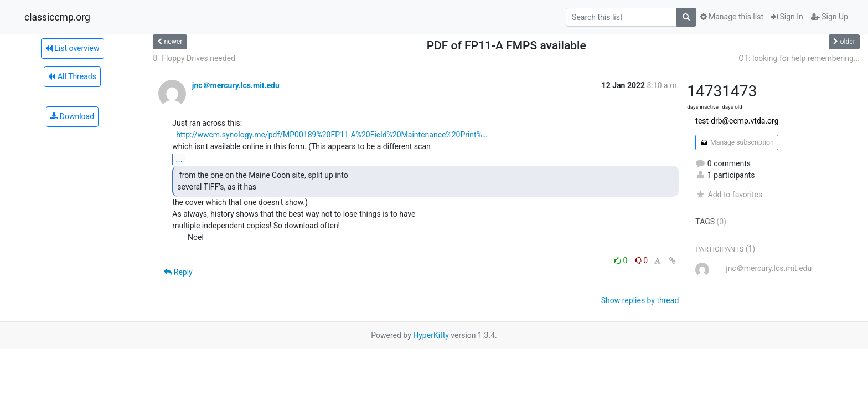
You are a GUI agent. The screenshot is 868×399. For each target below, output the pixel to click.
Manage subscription (737, 142)
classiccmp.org (57, 17)
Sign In (787, 17)
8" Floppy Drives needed (194, 58)
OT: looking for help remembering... (799, 58)
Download (72, 116)
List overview (73, 48)
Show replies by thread (640, 300)
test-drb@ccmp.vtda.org (737, 121)
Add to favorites (729, 195)
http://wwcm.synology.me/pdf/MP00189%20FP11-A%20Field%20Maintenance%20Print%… (332, 135)
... (179, 159)
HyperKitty (431, 335)
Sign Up (830, 17)
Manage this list (732, 17)
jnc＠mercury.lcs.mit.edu (236, 85)
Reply (178, 272)
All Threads (72, 76)
